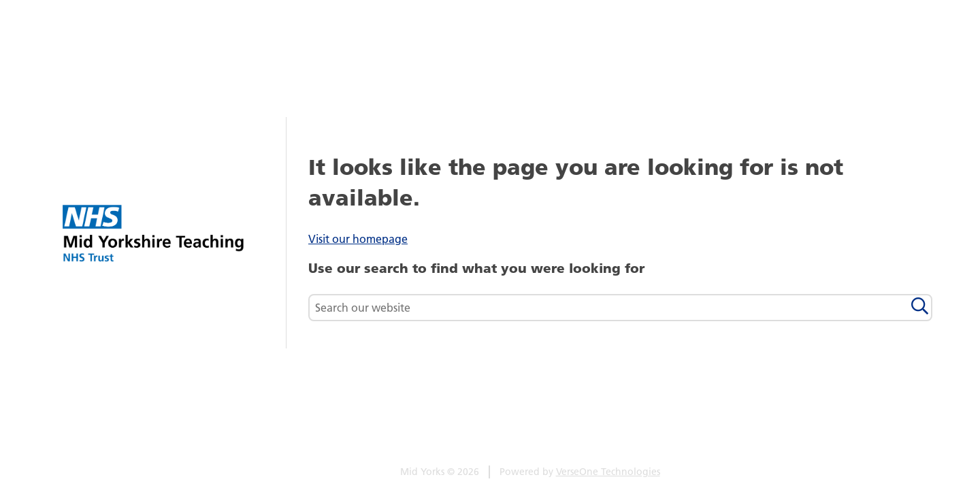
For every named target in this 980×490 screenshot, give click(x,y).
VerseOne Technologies (608, 472)
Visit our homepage (358, 239)
